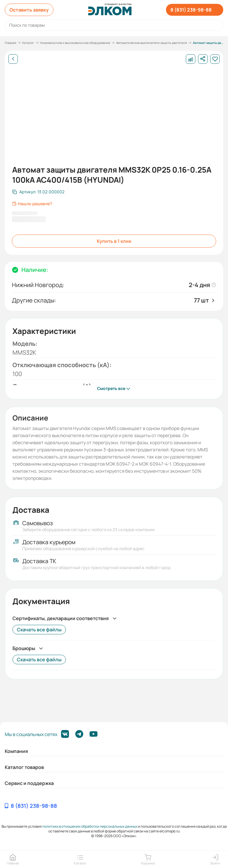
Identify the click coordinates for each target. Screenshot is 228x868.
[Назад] (13, 59)
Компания (16, 751)
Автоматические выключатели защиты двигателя (152, 43)
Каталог (28, 43)
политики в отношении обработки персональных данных (90, 826)
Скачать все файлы (39, 630)
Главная (11, 43)
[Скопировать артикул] (38, 192)
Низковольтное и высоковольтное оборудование (75, 43)
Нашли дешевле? (32, 204)
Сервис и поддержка (29, 783)
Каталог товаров (24, 767)
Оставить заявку (29, 10)
